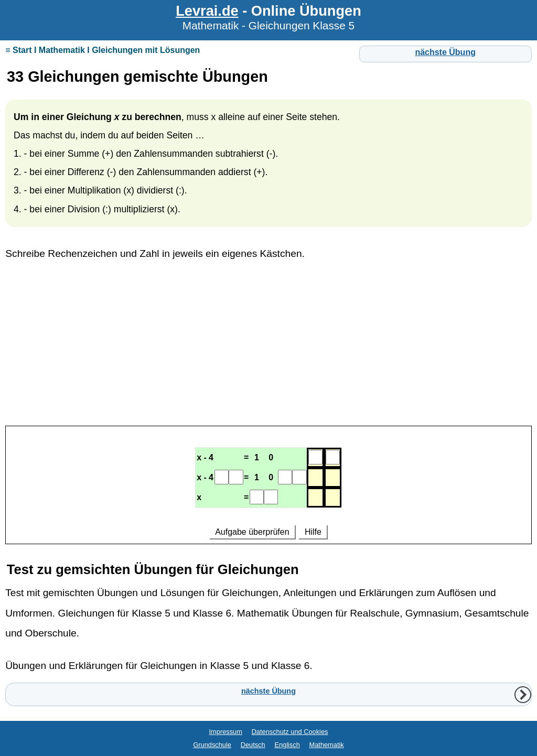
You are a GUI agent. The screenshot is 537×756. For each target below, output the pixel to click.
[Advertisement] (268, 349)
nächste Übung (445, 52)
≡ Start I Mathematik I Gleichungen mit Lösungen (103, 50)
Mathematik (327, 745)
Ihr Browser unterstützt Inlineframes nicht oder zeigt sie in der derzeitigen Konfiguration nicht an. (268, 486)
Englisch (287, 745)
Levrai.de (207, 11)
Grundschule (212, 745)
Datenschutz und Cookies (290, 732)
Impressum (226, 732)
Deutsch (253, 745)
